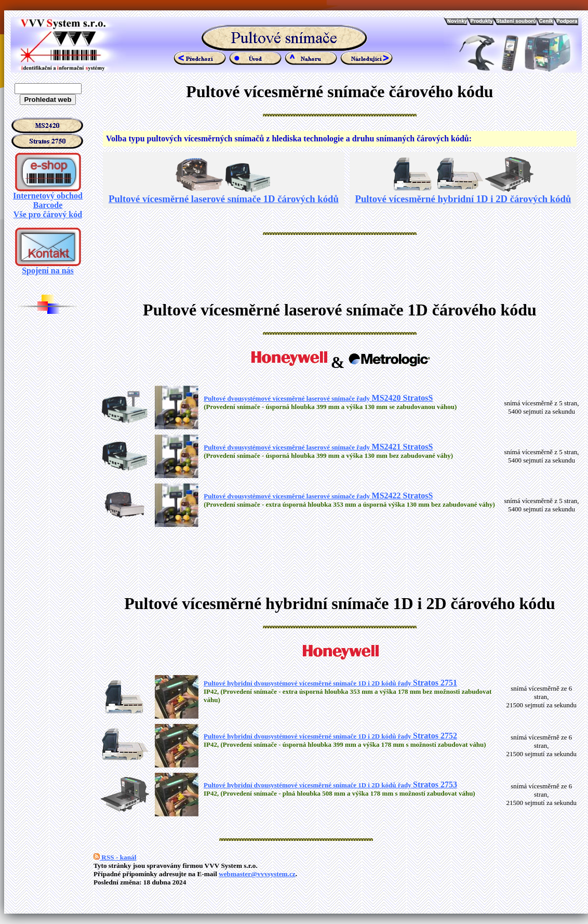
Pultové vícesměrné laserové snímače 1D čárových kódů (224, 194)
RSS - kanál (115, 857)
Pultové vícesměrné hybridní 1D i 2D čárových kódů (463, 194)
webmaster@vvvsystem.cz (257, 874)
